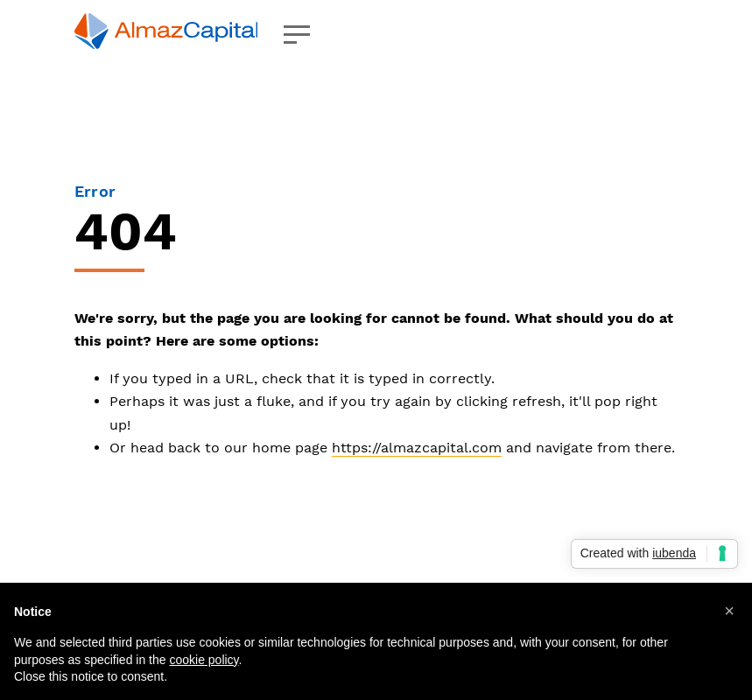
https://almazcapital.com (417, 448)
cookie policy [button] (204, 660)
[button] (729, 611)
